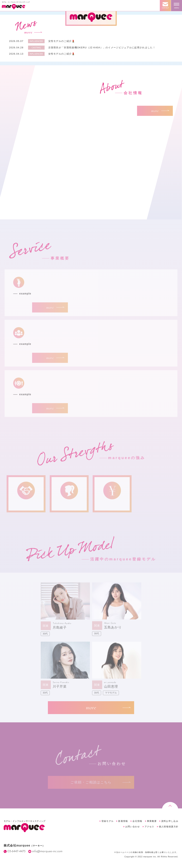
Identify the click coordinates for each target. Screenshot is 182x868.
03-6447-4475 (16, 851)
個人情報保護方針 (169, 827)
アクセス (149, 827)
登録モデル (108, 821)
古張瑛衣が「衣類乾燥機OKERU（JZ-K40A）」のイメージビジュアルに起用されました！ (102, 49)
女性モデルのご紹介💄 (62, 43)
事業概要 (152, 821)
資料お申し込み (170, 821)
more (28, 34)
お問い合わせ (133, 827)
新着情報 (123, 821)
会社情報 (137, 821)
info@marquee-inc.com (47, 851)
